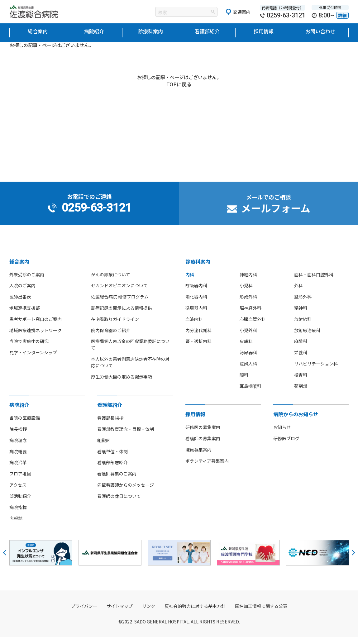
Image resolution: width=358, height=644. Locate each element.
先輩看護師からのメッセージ (126, 492)
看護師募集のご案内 (117, 480)
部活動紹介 (20, 503)
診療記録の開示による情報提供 (122, 315)
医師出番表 (20, 303)
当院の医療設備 (25, 425)
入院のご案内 (22, 293)
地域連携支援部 (25, 315)
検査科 (301, 382)
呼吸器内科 (196, 293)
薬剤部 (301, 393)
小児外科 (248, 337)
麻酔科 (301, 348)
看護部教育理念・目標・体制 (126, 436)
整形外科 (303, 303)
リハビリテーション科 (316, 370)
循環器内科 (196, 315)
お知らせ (282, 434)
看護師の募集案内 (203, 445)
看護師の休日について (119, 503)
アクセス (18, 492)
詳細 (342, 15)
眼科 (244, 382)
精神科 (301, 315)
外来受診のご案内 (27, 281)
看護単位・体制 (112, 458)
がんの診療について (111, 281)
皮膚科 (246, 348)
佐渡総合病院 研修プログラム (120, 303)
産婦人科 (248, 370)
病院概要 (18, 458)
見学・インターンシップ (33, 359)
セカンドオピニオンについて (119, 293)
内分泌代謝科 (198, 337)
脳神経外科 (251, 315)
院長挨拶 (18, 436)
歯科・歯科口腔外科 (314, 281)
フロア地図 (20, 480)
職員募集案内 (198, 456)
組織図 (104, 447)
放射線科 (303, 326)
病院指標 (18, 514)
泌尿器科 (248, 359)
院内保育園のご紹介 (111, 337)
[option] (41, 560)
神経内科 (248, 281)
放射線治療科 (307, 337)
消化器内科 (196, 303)
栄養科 (301, 359)
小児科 (246, 293)
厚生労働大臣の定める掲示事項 (122, 384)
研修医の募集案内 (203, 434)
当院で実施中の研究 (29, 348)
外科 (298, 293)
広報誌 (16, 525)
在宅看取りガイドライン (115, 326)
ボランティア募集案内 (207, 468)
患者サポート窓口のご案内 (36, 326)
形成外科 (248, 303)
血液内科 (194, 326)
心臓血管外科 (253, 326)
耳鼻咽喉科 (251, 393)
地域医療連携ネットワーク (36, 337)
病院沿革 (18, 470)
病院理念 (18, 447)
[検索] (179, 12)
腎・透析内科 (198, 348)
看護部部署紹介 (112, 470)
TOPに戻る (179, 85)
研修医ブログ (286, 445)
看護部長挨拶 (110, 425)
